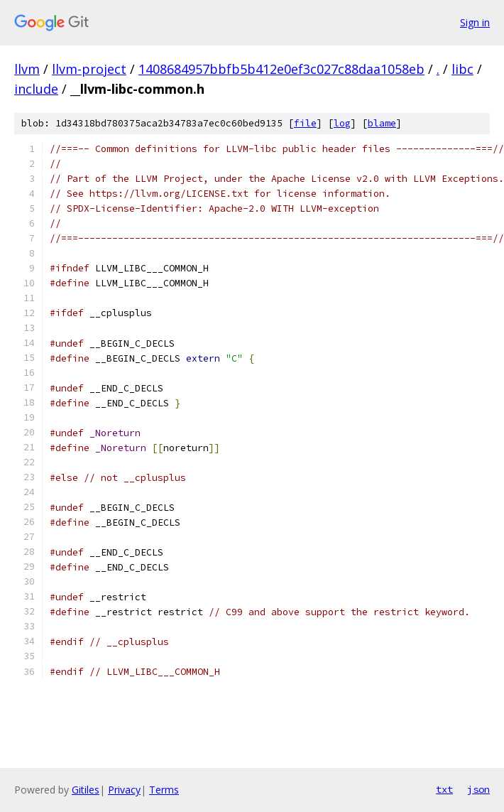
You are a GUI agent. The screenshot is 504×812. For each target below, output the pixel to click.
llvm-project (89, 69)
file (305, 123)
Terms (164, 790)
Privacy (124, 790)
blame (382, 123)
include (36, 89)
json (478, 789)
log (342, 123)
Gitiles (86, 790)
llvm (27, 69)
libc (462, 69)
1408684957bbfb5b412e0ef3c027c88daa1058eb (281, 69)
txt (444, 789)
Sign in (475, 22)
